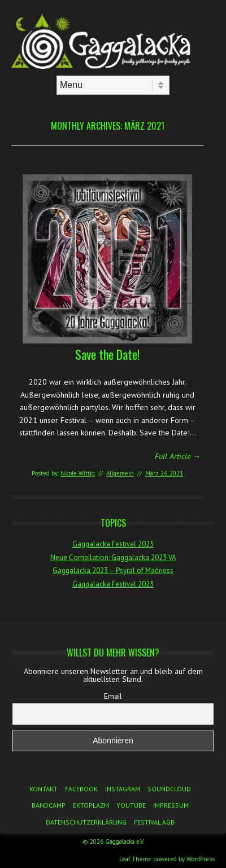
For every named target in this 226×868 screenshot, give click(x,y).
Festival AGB (154, 822)
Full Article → (178, 456)
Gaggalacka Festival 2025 (113, 544)
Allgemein (120, 473)
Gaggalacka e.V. (125, 841)
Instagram (123, 789)
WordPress (201, 859)
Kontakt (44, 789)
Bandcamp (49, 805)
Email (113, 696)
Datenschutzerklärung (86, 822)
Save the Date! (107, 354)
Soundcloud (169, 789)
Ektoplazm (91, 805)
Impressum (171, 805)
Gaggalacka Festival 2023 (113, 584)
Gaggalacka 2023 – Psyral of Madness (113, 570)
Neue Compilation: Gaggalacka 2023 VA (113, 558)
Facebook (81, 789)
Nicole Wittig (78, 473)
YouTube (131, 805)
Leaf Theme (135, 859)
